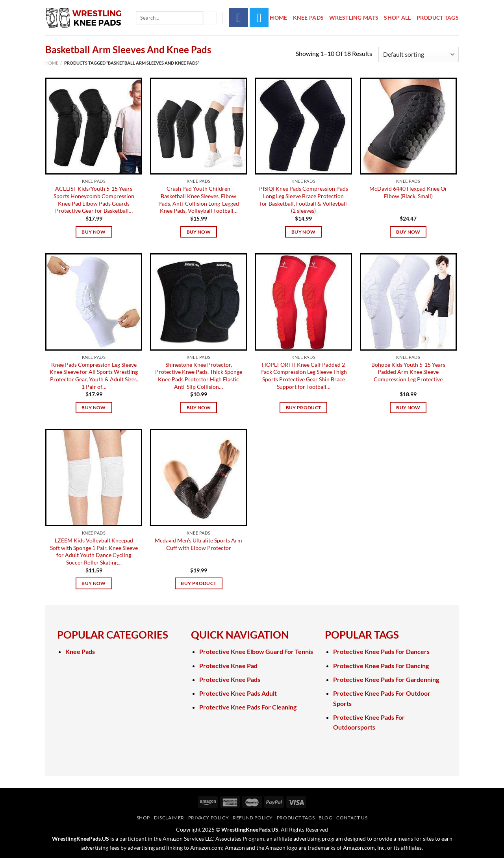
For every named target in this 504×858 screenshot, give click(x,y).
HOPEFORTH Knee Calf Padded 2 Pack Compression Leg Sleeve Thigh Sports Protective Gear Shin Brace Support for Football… (304, 376)
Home (278, 18)
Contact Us (352, 818)
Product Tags (438, 18)
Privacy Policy (209, 818)
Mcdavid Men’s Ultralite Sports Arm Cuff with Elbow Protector (198, 544)
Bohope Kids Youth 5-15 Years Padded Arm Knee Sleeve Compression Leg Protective (408, 372)
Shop (143, 818)
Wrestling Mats (354, 18)
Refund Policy (253, 818)
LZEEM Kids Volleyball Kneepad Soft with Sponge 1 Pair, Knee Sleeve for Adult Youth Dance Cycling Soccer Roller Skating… (94, 551)
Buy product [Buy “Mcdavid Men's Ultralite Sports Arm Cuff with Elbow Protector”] (198, 583)
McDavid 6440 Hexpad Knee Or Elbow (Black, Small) (408, 192)
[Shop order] (419, 55)
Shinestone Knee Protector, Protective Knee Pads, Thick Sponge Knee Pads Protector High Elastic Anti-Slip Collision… (199, 376)
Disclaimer (169, 818)
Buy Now (94, 232)
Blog (325, 818)
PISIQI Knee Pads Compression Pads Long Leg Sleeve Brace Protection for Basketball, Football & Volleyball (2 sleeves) (304, 200)
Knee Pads (309, 18)
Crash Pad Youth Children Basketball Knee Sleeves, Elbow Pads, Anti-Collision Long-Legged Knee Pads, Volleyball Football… (199, 200)
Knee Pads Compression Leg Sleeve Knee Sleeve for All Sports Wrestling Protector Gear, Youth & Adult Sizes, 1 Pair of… (94, 376)
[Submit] (210, 18)
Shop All (397, 18)
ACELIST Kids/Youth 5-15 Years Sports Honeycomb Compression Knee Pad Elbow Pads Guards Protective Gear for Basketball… (94, 200)
